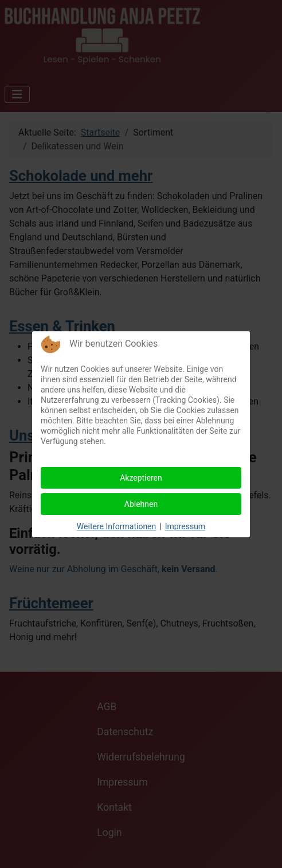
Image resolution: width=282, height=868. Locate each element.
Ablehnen (141, 504)
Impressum (185, 526)
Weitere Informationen (116, 526)
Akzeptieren (141, 478)
